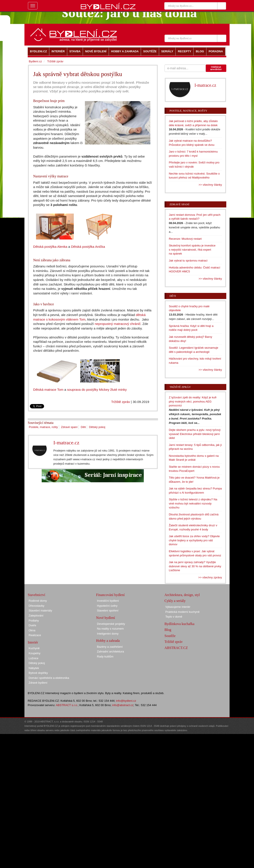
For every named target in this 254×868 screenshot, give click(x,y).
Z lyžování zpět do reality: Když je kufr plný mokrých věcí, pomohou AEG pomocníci (193, 401)
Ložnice (33, 658)
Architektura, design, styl (182, 595)
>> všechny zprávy (210, 577)
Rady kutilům (105, 657)
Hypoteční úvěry (107, 606)
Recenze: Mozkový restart (185, 239)
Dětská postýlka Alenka (50, 247)
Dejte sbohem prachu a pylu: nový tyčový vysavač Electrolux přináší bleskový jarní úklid (195, 434)
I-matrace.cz (66, 443)
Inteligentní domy (108, 634)
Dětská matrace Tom (48, 390)
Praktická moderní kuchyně (183, 612)
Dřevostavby (36, 606)
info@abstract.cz (123, 705)
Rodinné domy (38, 601)
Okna (32, 630)
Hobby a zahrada (108, 641)
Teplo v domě (174, 617)
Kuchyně (34, 648)
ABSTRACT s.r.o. (67, 705)
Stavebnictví (36, 595)
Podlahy (34, 621)
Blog (168, 630)
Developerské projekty (111, 624)
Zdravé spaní (69, 427)
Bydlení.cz (35, 61)
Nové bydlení (106, 618)
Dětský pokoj (97, 427)
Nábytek (34, 668)
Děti (83, 427)
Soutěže (170, 636)
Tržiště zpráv (120, 402)
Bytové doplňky (38, 673)
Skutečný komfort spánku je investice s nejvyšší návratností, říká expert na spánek (192, 250)
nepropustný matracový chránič (118, 324)
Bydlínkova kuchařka (179, 624)
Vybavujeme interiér (178, 607)
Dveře (32, 625)
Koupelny (34, 653)
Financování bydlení (110, 595)
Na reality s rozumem (110, 629)
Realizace (35, 635)
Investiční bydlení (108, 601)
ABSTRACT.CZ (176, 648)
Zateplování (36, 616)
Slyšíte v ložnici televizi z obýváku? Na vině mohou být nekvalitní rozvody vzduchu (193, 503)
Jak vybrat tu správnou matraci (188, 261)
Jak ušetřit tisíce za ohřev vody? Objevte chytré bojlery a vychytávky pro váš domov (194, 540)
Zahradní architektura (110, 651)
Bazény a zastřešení (110, 647)
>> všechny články (210, 185)
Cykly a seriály (175, 601)
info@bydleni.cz (126, 701)
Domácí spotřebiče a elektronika (49, 678)
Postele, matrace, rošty (43, 427)
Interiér (33, 642)
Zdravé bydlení (38, 683)
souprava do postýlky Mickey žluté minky (97, 390)
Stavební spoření (108, 611)
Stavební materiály (40, 611)
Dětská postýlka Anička (88, 247)
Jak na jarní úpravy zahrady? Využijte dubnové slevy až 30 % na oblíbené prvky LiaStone (195, 566)
